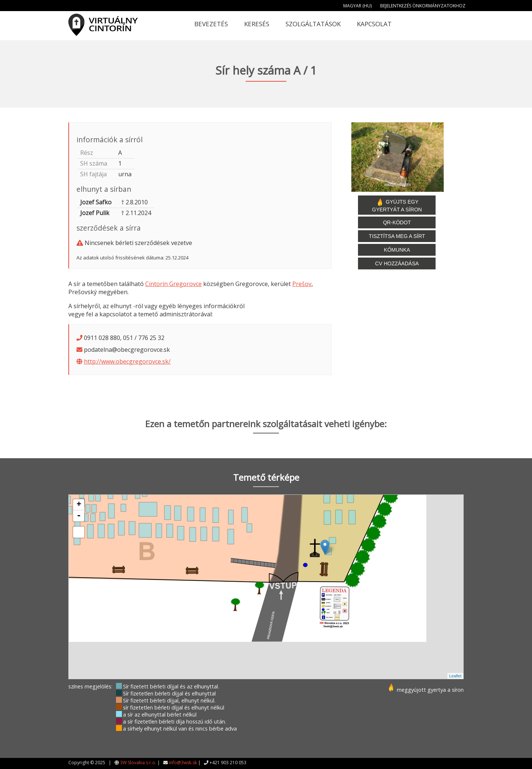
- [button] (79, 516)
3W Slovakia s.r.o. (138, 763)
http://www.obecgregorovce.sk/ (127, 361)
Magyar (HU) (357, 6)
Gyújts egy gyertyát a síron (397, 205)
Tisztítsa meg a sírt (397, 236)
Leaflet (455, 676)
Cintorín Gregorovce (173, 284)
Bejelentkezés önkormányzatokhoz (423, 6)
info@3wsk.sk (183, 763)
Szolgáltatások (313, 24)
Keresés (257, 24)
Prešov (302, 284)
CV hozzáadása (397, 263)
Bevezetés (211, 24)
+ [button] (79, 505)
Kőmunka (397, 250)
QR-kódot (397, 222)
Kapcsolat (374, 24)
